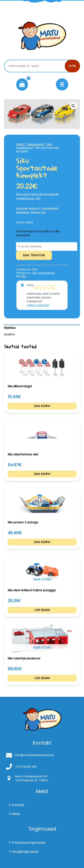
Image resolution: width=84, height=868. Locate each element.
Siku (24, 276)
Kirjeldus (10, 328)
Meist (16, 814)
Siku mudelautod (43, 273)
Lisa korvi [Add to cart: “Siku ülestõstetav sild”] (42, 474)
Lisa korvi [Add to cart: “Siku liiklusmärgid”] (42, 406)
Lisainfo (10, 334)
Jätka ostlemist (38, 305)
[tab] (42, 328)
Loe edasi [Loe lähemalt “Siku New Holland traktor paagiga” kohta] (42, 610)
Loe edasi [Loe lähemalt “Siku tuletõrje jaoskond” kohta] (42, 678)
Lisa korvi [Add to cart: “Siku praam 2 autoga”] (42, 542)
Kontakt (18, 805)
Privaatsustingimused (29, 843)
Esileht (20, 144)
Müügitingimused (25, 852)
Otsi (72, 66)
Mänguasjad (36, 144)
